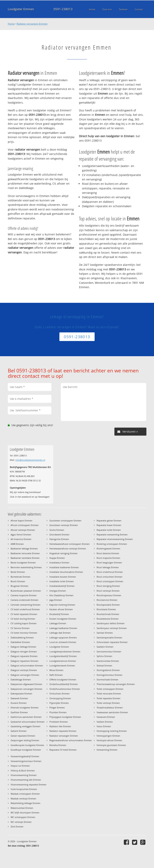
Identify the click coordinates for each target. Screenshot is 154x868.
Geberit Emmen (19, 731)
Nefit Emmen (56, 675)
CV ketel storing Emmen (23, 619)
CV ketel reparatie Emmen (24, 614)
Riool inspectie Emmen (108, 558)
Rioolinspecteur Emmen (109, 595)
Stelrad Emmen (104, 665)
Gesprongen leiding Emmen (25, 740)
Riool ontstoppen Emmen (110, 581)
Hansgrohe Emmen (59, 539)
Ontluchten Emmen (59, 693)
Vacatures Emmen (106, 717)
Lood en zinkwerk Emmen (63, 642)
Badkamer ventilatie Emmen (25, 558)
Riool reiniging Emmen (108, 586)
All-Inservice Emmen (21, 539)
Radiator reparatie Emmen (63, 731)
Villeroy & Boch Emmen (23, 770)
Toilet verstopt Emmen (108, 703)
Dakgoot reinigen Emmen (24, 651)
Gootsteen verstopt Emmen (64, 525)
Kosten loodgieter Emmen (63, 619)
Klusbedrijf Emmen (59, 614)
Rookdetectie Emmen (108, 619)
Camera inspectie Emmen (24, 595)
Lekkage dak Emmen (60, 633)
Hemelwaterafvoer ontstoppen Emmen (69, 544)
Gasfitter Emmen (19, 712)
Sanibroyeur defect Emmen (111, 623)
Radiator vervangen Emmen (32, 24)
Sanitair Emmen (105, 633)
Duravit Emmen (19, 703)
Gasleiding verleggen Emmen (25, 726)
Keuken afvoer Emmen (61, 609)
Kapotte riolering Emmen (62, 605)
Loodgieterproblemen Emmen (65, 651)
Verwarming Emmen (107, 750)
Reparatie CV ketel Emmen (63, 750)
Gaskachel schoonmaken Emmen (28, 722)
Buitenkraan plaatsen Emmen (26, 591)
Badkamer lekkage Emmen (24, 548)
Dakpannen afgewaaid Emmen (26, 684)
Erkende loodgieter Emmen (25, 707)
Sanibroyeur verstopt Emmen (112, 628)
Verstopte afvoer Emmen (109, 740)
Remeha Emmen (58, 745)
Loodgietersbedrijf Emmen (63, 656)
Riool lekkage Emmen (108, 567)
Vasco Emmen (104, 726)
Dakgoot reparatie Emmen (24, 656)
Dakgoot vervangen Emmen (25, 675)
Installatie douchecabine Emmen (66, 572)
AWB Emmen (17, 544)
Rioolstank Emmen (106, 609)
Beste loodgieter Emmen (23, 562)
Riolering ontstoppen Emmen (112, 544)
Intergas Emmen (58, 591)
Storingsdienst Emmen (108, 670)
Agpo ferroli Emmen (21, 534)
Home (11, 24)
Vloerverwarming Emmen (24, 775)
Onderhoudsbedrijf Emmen (64, 684)
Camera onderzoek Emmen (24, 600)
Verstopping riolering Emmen (112, 731)
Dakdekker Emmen (20, 642)
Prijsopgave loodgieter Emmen (65, 717)
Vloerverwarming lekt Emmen (26, 780)
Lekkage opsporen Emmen (63, 637)
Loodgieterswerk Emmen (62, 665)
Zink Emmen (17, 826)
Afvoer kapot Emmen (21, 520)
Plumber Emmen (58, 712)
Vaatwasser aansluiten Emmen (112, 712)
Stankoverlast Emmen (108, 661)
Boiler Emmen (18, 572)
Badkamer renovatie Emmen (25, 553)
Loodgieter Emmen (21, 9)
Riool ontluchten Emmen (109, 577)
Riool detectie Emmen (108, 553)
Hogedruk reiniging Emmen (63, 553)
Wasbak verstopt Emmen (23, 798)
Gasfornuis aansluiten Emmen (26, 717)
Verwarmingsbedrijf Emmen (25, 756)
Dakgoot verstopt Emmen (24, 670)
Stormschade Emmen (107, 679)
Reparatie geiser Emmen (109, 520)
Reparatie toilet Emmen (109, 530)
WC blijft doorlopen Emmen (25, 812)
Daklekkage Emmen (21, 679)
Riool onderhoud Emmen (110, 572)
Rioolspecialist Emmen (108, 605)
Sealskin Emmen (105, 647)
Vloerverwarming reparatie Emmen (28, 784)
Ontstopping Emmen (60, 698)
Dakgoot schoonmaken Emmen (27, 665)
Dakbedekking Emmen (22, 637)
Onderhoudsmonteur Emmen (65, 689)
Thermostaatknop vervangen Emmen (116, 684)
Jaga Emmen (56, 600)
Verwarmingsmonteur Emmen (26, 761)
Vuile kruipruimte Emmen (24, 789)
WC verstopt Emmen (21, 822)
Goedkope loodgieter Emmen (26, 750)
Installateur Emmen (59, 562)
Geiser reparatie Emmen (23, 736)
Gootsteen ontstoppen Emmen (65, 520)
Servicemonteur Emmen (109, 651)
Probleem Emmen (59, 722)
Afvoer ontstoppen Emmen (25, 525)
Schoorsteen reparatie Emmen (112, 642)
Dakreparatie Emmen (21, 693)
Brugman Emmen (19, 586)
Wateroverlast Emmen (22, 808)
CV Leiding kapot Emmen (24, 623)
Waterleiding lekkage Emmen (25, 803)
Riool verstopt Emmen (108, 591)
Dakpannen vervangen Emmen (26, 689)
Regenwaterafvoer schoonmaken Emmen (71, 740)
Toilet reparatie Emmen (108, 698)
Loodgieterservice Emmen (63, 661)
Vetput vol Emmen (20, 766)
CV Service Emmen (20, 628)
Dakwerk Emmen (19, 698)
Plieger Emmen (57, 707)
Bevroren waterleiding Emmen (26, 567)
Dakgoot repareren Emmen (24, 661)
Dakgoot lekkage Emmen (23, 647)
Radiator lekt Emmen (60, 726)
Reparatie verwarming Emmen (112, 534)
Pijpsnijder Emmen (59, 703)
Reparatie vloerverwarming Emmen (115, 539)
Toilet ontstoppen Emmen (110, 689)
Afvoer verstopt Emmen (23, 530)
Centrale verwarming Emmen (25, 605)
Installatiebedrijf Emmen (62, 586)
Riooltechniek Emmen (108, 614)
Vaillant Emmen (105, 722)
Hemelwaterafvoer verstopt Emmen (68, 548)
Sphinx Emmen (104, 656)
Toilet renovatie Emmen (109, 693)
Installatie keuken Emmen (63, 577)
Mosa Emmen (56, 670)
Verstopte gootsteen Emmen (111, 745)
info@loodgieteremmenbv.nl (30, 460)
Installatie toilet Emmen (62, 581)
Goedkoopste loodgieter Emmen (27, 745)
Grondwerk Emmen (59, 534)
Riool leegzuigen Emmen (109, 562)
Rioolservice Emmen (107, 600)
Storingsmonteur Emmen (109, 675)
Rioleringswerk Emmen (108, 548)
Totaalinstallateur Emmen (110, 707)
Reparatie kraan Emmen (109, 525)
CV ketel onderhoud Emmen (25, 609)
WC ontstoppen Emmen (23, 817)
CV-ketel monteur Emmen (24, 633)
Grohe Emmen (57, 530)
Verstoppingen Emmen (108, 736)
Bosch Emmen (18, 581)
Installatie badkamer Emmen (64, 567)
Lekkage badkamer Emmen (63, 628)
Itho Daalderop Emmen (61, 595)
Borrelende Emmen (20, 577)
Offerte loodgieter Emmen (63, 679)
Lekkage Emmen (58, 623)
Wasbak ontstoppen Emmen (25, 794)
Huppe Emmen (57, 558)
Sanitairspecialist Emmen (109, 637)
